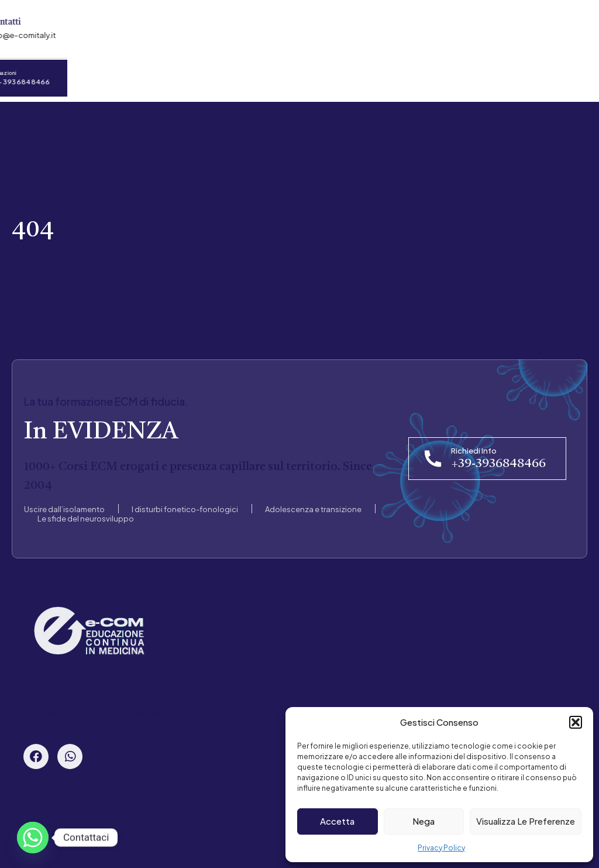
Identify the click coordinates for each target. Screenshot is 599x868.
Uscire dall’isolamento (64, 503)
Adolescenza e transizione (313, 503)
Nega (424, 821)
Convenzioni (217, 77)
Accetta (337, 821)
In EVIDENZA (101, 426)
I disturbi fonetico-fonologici (185, 503)
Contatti (346, 77)
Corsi (150, 77)
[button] (576, 722)
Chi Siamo (89, 77)
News (286, 77)
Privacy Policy (441, 848)
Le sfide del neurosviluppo (86, 512)
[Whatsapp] (33, 838)
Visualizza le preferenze (526, 821)
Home (25, 77)
